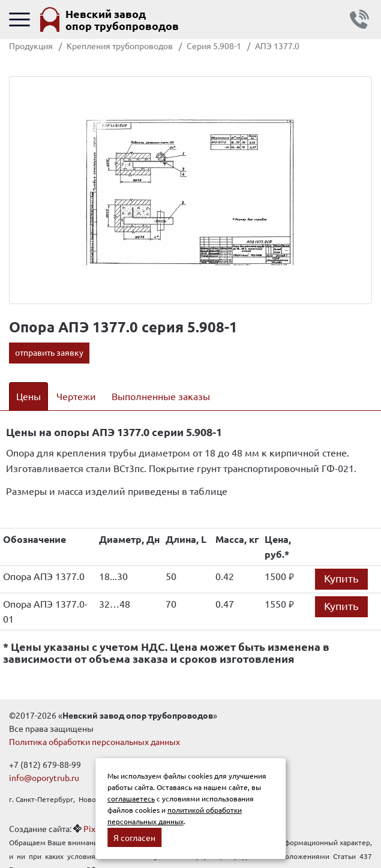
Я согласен (134, 837)
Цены (28, 396)
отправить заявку (49, 352)
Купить (341, 578)
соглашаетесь (131, 798)
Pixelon (98, 828)
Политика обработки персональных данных (94, 741)
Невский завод (122, 19)
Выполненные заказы (161, 396)
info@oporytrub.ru (44, 777)
